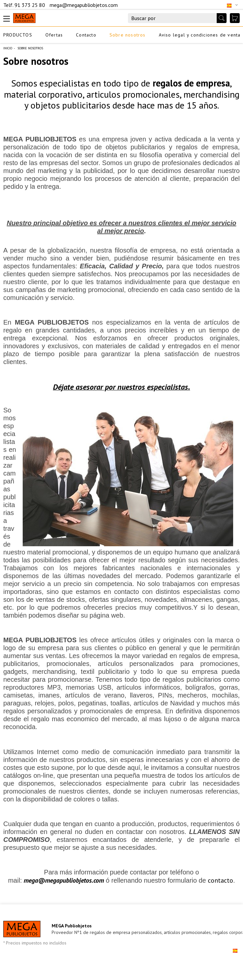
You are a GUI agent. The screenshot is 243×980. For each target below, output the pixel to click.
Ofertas (54, 35)
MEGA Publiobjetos (72, 926)
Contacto (86, 35)
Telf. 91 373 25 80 (25, 5)
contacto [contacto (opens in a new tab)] (220, 880)
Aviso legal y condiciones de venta (200, 35)
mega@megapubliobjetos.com (84, 5)
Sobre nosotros (128, 35)
